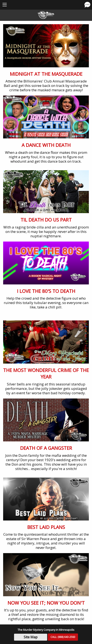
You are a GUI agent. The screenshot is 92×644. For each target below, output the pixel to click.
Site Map (31, 637)
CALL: (63, 637)
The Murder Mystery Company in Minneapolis (46, 630)
